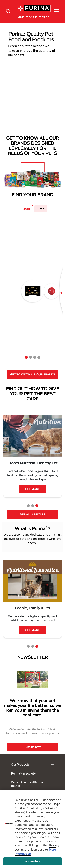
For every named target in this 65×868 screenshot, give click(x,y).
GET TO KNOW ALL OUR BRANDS (33, 374)
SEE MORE (32, 493)
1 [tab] (26, 357)
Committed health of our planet (28, 784)
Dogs (26, 209)
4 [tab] (39, 357)
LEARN (32, 634)
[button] (57, 11)
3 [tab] (35, 357)
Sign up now (33, 747)
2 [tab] (31, 357)
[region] (32, 829)
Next (58, 291)
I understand (33, 861)
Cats (41, 209)
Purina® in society (23, 773)
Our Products (20, 764)
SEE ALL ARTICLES (32, 514)
